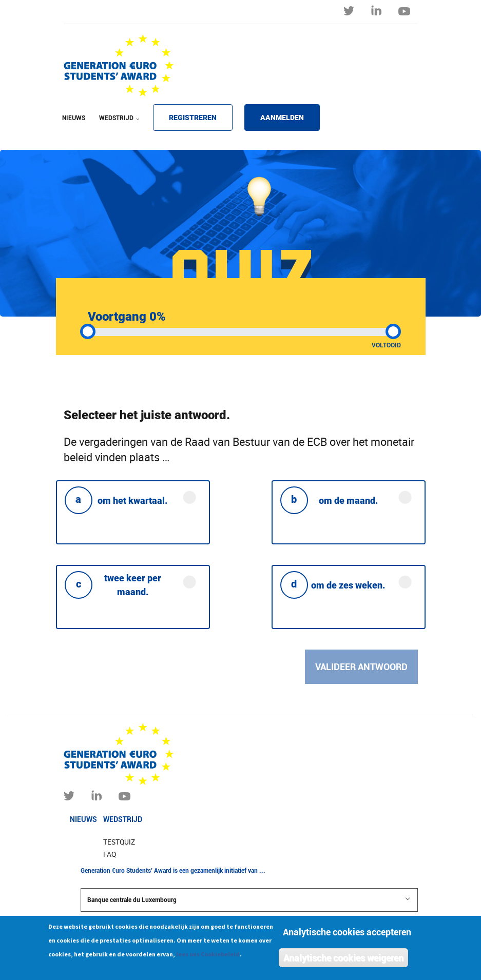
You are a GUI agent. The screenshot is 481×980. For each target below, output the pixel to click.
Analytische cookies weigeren (343, 960)
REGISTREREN (193, 117)
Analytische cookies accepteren (347, 934)
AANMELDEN (282, 117)
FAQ (110, 854)
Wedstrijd (123, 819)
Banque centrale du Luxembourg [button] (249, 899)
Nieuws (83, 819)
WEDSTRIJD (118, 125)
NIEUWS (74, 118)
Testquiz (119, 842)
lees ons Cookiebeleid (208, 956)
